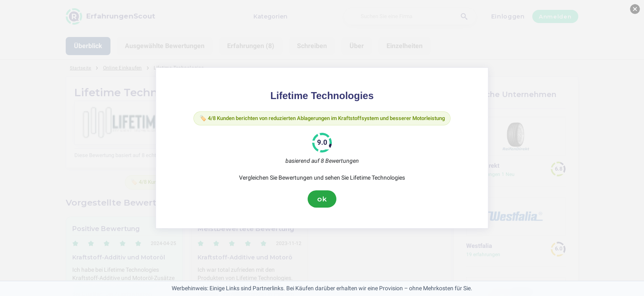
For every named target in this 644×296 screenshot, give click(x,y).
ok (322, 200)
